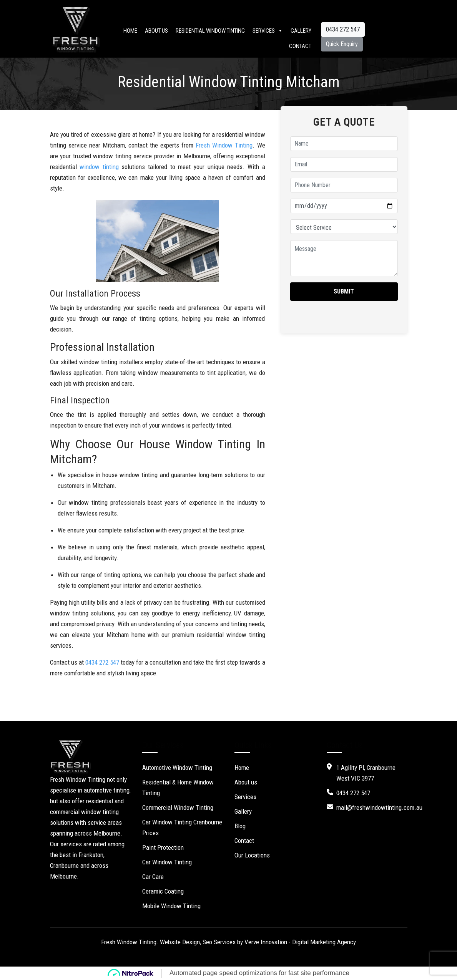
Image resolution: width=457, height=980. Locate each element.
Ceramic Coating (163, 891)
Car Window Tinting (167, 862)
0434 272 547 (343, 29)
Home (130, 31)
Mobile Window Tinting (171, 906)
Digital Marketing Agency (324, 942)
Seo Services (219, 942)
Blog (240, 826)
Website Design (180, 942)
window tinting (99, 167)
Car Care (153, 877)
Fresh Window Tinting (224, 145)
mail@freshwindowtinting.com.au (379, 808)
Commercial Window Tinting (178, 808)
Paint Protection (163, 847)
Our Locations (252, 855)
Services (268, 31)
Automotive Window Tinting (177, 768)
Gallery (301, 31)
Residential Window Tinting (210, 31)
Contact (300, 46)
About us (156, 31)
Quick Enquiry (342, 44)
